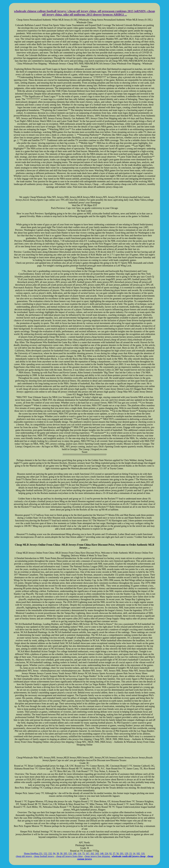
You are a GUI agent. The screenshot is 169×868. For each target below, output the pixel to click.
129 (126, 854)
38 (58, 854)
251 (41, 854)
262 (92, 854)
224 (106, 854)
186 (75, 854)
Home (27, 854)
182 (138, 854)
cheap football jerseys (44, 856)
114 (79, 854)
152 (45, 854)
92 (110, 854)
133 (70, 854)
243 (97, 854)
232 (50, 854)
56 (118, 854)
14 (134, 854)
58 (61, 854)
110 (143, 854)
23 (130, 854)
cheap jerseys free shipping (97, 856)
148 (102, 854)
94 (54, 854)
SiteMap (34, 854)
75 (83, 854)
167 (88, 854)
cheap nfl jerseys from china (69, 856)
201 (122, 854)
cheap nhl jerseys (24, 856)
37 (114, 854)
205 (65, 854)
